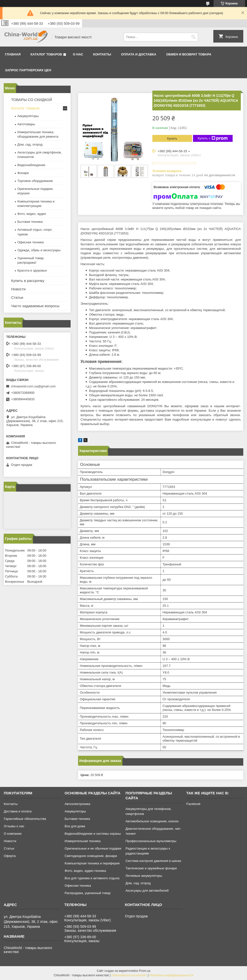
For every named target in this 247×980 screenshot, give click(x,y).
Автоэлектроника (77, 804)
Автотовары (26, 124)
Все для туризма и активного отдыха (92, 878)
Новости (18, 289)
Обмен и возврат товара (189, 54)
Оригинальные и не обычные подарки (93, 848)
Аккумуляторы (28, 116)
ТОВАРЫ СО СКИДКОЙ (32, 100)
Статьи (17, 297)
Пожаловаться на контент (129, 975)
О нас (78, 54)
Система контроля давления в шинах (153, 861)
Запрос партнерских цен (28, 70)
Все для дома (75, 826)
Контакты (102, 54)
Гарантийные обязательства (25, 819)
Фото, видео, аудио (32, 214)
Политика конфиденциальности (171, 975)
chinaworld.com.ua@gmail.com (33, 386)
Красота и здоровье (32, 270)
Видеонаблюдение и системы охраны (93, 834)
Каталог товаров (46, 54)
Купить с (213, 138)
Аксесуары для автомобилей (147, 891)
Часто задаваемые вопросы (35, 306)
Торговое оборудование (35, 181)
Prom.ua (145, 971)
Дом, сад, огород (30, 144)
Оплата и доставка (139, 54)
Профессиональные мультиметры (151, 841)
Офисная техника (31, 242)
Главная (13, 54)
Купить (172, 138)
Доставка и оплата (18, 811)
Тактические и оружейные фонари (151, 868)
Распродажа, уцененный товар (88, 893)
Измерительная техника (83, 841)
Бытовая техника (30, 222)
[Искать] (194, 37)
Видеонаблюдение (31, 165)
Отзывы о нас (14, 826)
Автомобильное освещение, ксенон (152, 821)
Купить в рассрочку (28, 281)
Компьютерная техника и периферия (92, 863)
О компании (13, 834)
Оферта (10, 856)
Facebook (193, 804)
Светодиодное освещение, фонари (91, 856)
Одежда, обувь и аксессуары (39, 250)
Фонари (23, 173)
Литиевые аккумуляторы (144, 876)
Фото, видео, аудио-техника (85, 871)
